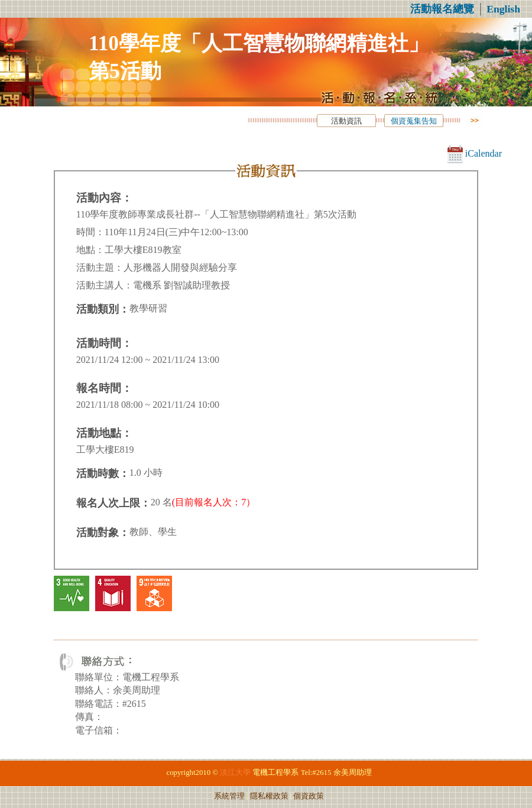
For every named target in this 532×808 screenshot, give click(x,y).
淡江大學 (235, 773)
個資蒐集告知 (414, 121)
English (503, 9)
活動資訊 (346, 121)
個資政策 (309, 796)
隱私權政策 (269, 796)
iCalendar (475, 153)
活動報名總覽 (442, 9)
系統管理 (229, 796)
